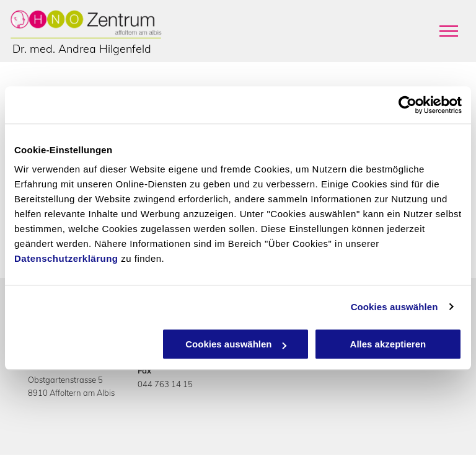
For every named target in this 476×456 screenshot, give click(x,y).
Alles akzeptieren (388, 344)
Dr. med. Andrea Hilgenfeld (82, 49)
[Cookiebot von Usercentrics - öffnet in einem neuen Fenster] (408, 105)
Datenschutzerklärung (66, 258)
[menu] (449, 31)
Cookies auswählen (394, 307)
